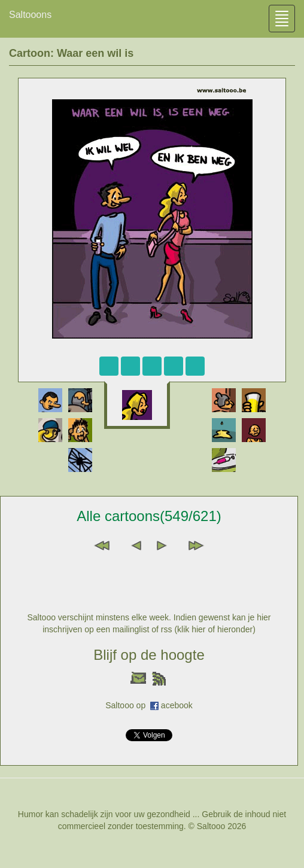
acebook (177, 705)
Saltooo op (128, 705)
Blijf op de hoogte (149, 655)
